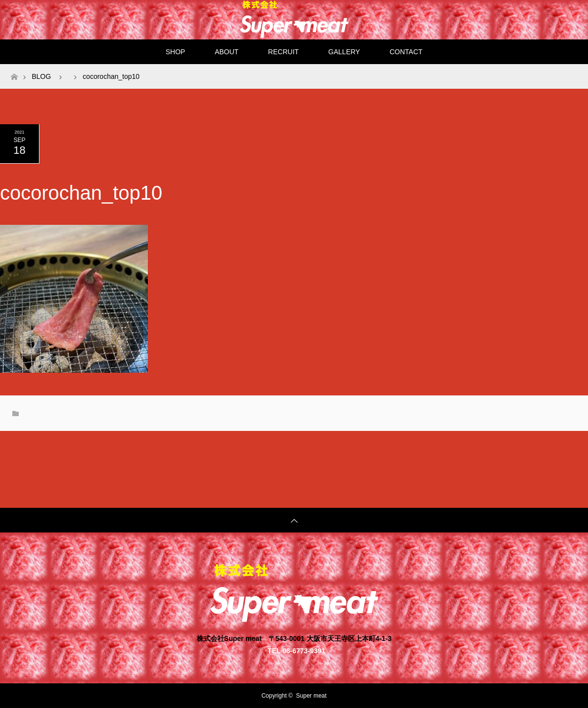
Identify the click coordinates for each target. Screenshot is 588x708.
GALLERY (344, 52)
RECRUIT (283, 52)
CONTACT (406, 52)
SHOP (175, 52)
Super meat (311, 696)
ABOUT (227, 52)
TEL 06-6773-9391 (296, 651)
